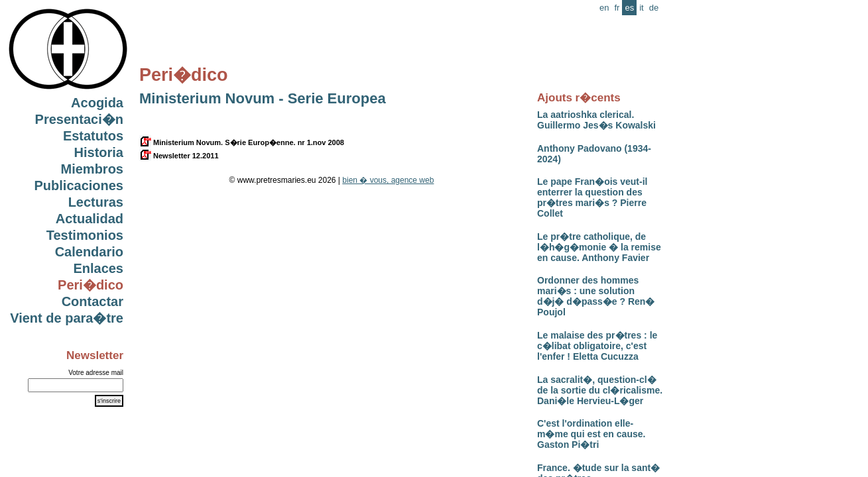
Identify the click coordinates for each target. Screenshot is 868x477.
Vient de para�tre (67, 318)
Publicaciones (79, 185)
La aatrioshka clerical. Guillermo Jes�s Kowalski (596, 120)
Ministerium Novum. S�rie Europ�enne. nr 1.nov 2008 (242, 142)
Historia (99, 152)
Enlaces (98, 268)
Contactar (93, 301)
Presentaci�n (79, 119)
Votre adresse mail (96, 373)
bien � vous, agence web (388, 180)
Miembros (92, 169)
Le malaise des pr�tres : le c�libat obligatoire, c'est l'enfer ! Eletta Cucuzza (597, 346)
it (642, 8)
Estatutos (93, 136)
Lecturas (96, 202)
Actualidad (90, 219)
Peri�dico (91, 285)
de (654, 8)
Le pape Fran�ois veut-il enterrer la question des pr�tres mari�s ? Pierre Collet (592, 197)
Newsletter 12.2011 (179, 156)
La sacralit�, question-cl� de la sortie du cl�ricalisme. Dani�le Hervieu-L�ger (600, 390)
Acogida (97, 103)
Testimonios (85, 235)
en (604, 8)
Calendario (89, 252)
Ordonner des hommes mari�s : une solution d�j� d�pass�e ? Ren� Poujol (596, 296)
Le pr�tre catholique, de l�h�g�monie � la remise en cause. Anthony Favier (599, 247)
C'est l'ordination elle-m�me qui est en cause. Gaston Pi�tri (591, 434)
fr (617, 8)
